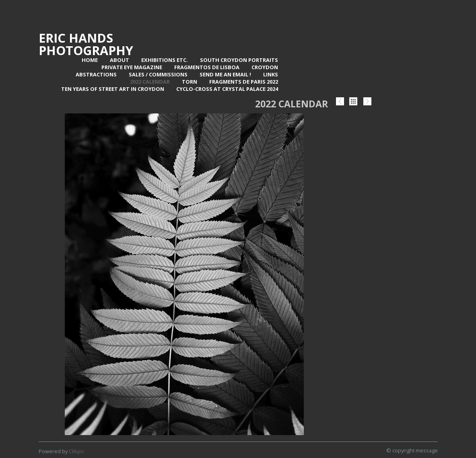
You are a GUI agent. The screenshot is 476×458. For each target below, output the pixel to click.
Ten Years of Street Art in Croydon (113, 89)
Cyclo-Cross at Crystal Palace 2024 (227, 89)
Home (90, 60)
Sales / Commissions (158, 74)
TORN (190, 82)
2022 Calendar (150, 82)
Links (271, 74)
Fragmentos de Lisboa (207, 67)
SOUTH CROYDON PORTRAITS (239, 60)
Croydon (265, 67)
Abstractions (96, 74)
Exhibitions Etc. (165, 60)
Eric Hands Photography (86, 44)
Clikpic (76, 451)
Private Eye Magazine (132, 67)
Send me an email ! (225, 74)
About (120, 60)
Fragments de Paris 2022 (244, 82)
